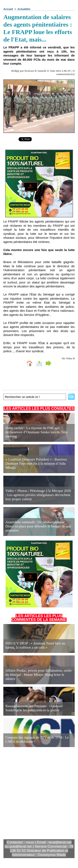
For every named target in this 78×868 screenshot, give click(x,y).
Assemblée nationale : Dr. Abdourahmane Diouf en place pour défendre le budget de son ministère (38, 526)
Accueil (8, 9)
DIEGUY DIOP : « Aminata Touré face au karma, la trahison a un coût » (35, 645)
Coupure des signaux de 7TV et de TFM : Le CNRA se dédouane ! (37, 739)
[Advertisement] (36, 793)
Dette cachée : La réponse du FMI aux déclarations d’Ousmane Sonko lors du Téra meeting (37, 432)
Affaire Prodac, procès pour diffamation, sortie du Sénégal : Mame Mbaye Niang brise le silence (38, 675)
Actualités (24, 9)
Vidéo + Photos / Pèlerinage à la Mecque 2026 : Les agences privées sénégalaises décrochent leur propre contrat (38, 495)
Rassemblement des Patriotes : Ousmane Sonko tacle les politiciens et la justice (34, 708)
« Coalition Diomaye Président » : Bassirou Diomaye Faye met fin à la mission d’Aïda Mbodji (36, 464)
